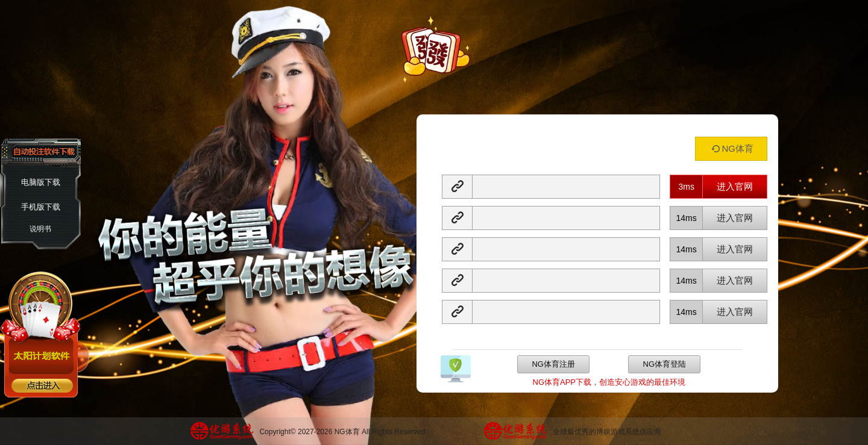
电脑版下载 (41, 182)
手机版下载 (41, 207)
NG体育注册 (553, 364)
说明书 (40, 229)
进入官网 (735, 186)
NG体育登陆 (665, 364)
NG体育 (731, 148)
